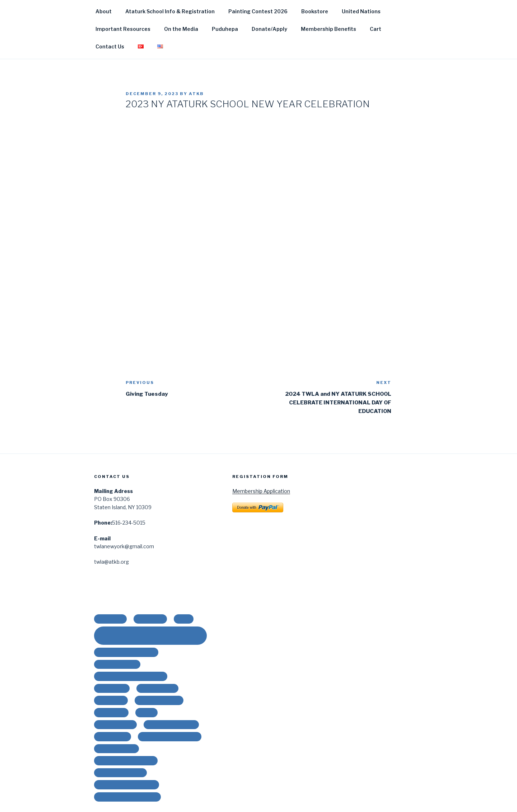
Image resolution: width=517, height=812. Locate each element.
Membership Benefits (329, 29)
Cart (376, 29)
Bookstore (315, 11)
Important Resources (123, 29)
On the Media (181, 29)
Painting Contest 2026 (258, 11)
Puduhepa (225, 29)
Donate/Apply (269, 29)
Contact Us (110, 46)
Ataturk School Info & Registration (170, 11)
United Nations (361, 11)
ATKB (196, 94)
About (104, 11)
